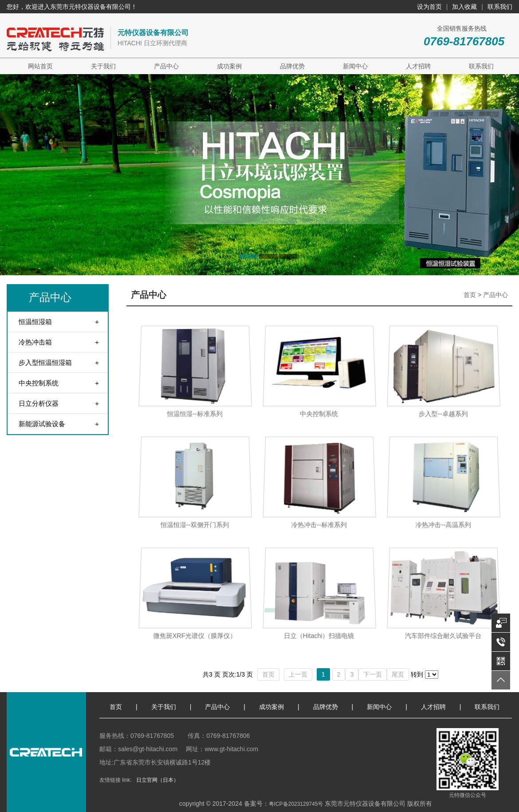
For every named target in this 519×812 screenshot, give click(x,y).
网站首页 (40, 66)
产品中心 (166, 66)
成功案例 (229, 66)
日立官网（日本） (157, 780)
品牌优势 (292, 66)
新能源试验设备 (42, 424)
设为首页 (429, 7)
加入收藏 (464, 7)
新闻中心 (355, 66)
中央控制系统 (39, 383)
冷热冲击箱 (35, 342)
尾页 (398, 674)
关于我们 (103, 66)
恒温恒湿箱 (35, 322)
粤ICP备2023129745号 (296, 804)
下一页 (373, 674)
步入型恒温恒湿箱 (45, 362)
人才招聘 (418, 66)
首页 (470, 295)
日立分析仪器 (39, 403)
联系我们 (500, 7)
